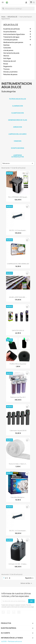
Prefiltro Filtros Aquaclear (18, 364)
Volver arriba (27, 583)
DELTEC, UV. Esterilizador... (18, 230)
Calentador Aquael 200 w (18, 431)
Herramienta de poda (11, 53)
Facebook (3, 612)
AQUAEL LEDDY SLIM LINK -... (18, 297)
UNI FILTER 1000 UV (18, 331)
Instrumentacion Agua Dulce (14, 34)
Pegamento (8, 66)
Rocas (6, 64)
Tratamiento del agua (11, 37)
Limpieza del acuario (18, 134)
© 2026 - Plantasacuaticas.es (12, 641)
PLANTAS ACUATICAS (12, 29)
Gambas (6, 45)
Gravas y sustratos (10, 72)
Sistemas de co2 (10, 61)
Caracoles (7, 48)
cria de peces (8, 50)
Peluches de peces (10, 74)
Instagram (14, 612)
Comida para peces (11, 40)
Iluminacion (18, 106)
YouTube (8, 612)
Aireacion (18, 127)
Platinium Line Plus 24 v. (18, 397)
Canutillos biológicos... (18, 497)
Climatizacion (18, 113)
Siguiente (30, 578)
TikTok (19, 612)
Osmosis (18, 141)
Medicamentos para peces (13, 42)
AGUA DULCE (11, 25)
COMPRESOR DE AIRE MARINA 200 (18, 264)
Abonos (6, 56)
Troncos (6, 69)
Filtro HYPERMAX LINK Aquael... (18, 197)
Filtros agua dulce (18, 99)
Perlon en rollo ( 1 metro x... (18, 464)
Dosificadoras (18, 148)
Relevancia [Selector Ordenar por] (18, 163)
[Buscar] (18, 9)
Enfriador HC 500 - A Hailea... (18, 564)
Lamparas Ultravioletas (18, 156)
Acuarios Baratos (10, 32)
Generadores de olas (18, 120)
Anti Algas (7, 58)
